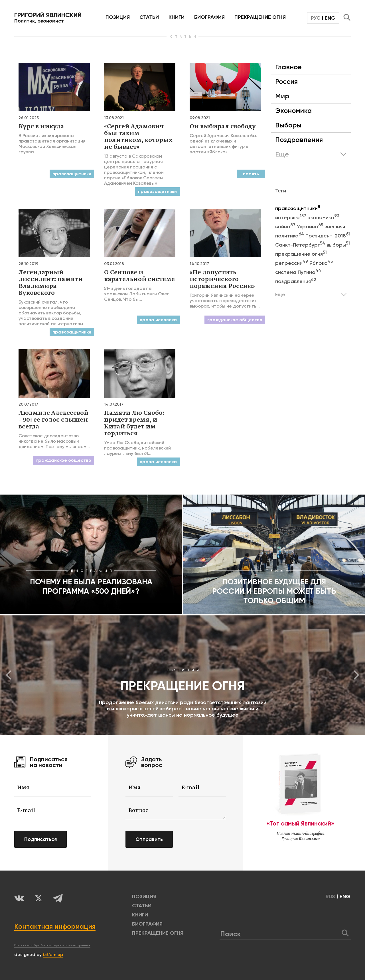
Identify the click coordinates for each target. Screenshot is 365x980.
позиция (118, 17)
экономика (324, 217)
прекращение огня (301, 254)
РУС (316, 18)
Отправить (149, 839)
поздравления (296, 281)
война (286, 227)
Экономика (293, 110)
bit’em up (53, 954)
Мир (282, 96)
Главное (288, 67)
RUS (330, 896)
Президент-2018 (328, 236)
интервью (291, 217)
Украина (311, 227)
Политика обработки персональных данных (52, 945)
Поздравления (299, 140)
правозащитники (298, 208)
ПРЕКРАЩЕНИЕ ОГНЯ (260, 17)
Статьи (149, 17)
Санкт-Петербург (301, 245)
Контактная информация (55, 926)
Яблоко (321, 263)
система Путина (298, 272)
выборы (338, 245)
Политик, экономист (48, 18)
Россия (286, 81)
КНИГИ (177, 17)
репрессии (292, 263)
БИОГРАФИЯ (209, 17)
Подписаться (40, 839)
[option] (182, 675)
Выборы (288, 125)
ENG (330, 18)
